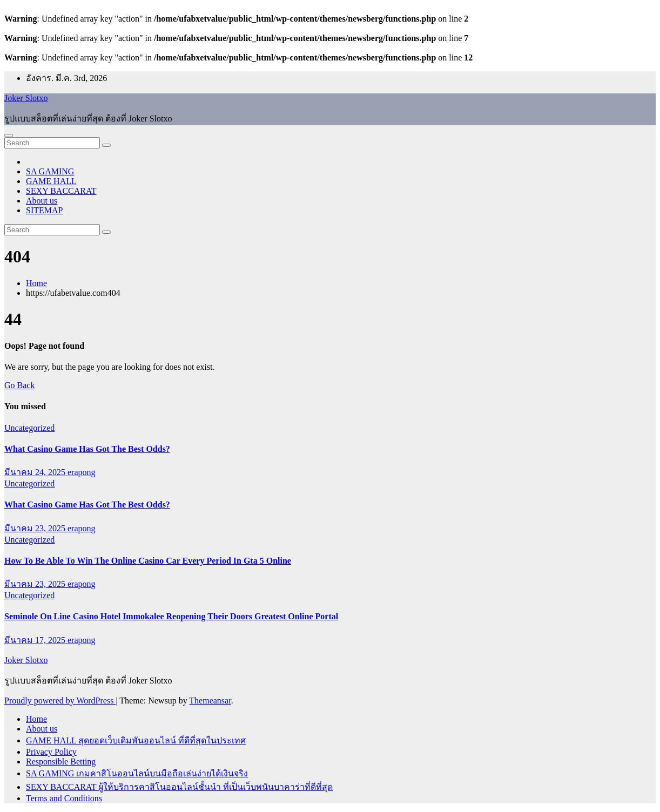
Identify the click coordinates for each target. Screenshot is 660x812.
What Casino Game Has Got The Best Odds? (87, 449)
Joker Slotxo (26, 98)
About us (42, 201)
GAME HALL (51, 181)
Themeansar (210, 701)
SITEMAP (44, 210)
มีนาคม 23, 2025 (36, 528)
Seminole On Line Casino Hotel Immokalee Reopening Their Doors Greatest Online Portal (171, 616)
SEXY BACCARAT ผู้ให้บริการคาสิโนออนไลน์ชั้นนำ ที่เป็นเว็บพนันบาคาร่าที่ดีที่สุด (179, 787)
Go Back (19, 385)
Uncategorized (29, 428)
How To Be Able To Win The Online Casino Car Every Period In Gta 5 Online (148, 561)
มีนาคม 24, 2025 (36, 472)
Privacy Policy (51, 752)
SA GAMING (50, 171)
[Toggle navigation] (9, 136)
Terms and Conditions (64, 798)
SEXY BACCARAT (61, 191)
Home (36, 283)
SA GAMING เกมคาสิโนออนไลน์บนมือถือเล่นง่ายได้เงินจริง (137, 773)
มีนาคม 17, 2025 (36, 640)
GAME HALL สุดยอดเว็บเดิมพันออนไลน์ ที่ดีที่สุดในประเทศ (136, 740)
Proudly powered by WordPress (60, 701)
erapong (82, 472)
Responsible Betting (61, 762)
